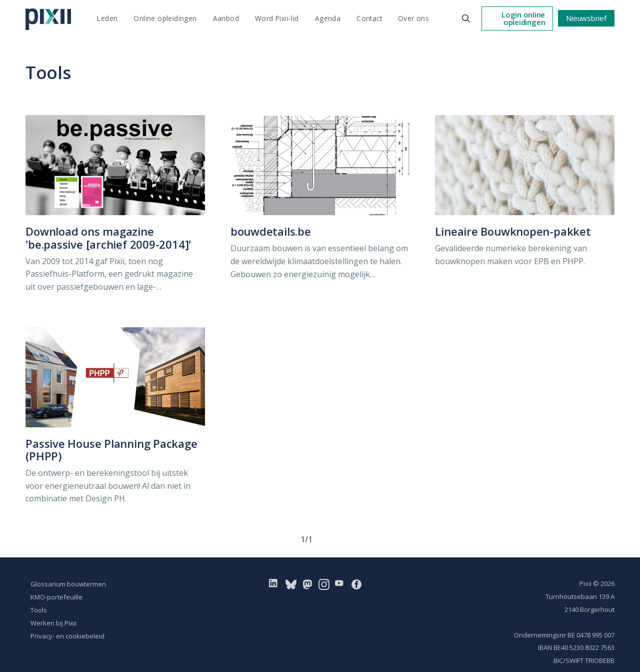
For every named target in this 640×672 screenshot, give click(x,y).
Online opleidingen (165, 18)
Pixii (585, 583)
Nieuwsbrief (586, 18)
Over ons (413, 18)
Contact (369, 18)
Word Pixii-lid (277, 18)
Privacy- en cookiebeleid (67, 636)
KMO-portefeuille (56, 597)
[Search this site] (466, 19)
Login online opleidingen (523, 18)
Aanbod (226, 18)
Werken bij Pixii (53, 623)
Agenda (328, 18)
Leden (107, 18)
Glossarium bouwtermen (68, 584)
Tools (39, 610)
